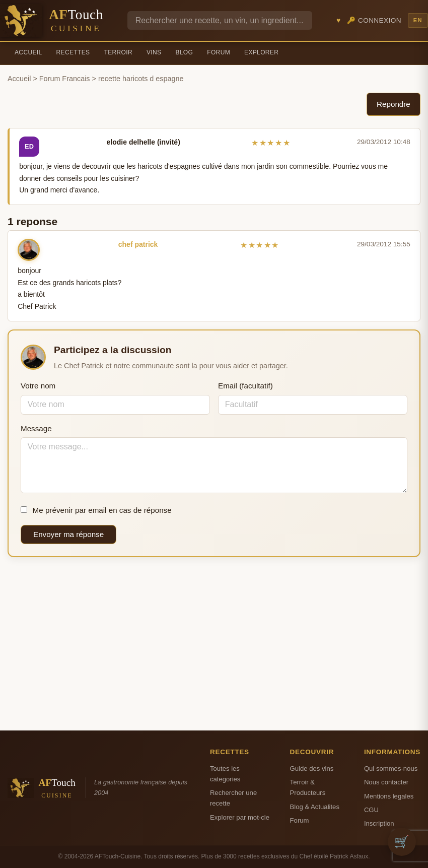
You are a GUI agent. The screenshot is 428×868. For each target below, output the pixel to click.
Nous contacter (386, 782)
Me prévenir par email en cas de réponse (96, 510)
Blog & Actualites (315, 807)
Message (36, 428)
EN (418, 20)
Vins (154, 52)
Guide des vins (312, 769)
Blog (184, 52)
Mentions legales (389, 796)
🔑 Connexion (374, 20)
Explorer (261, 52)
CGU (371, 810)
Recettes (73, 52)
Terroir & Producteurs (308, 787)
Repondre (394, 104)
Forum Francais (65, 79)
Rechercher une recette (233, 798)
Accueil (28, 52)
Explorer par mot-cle (240, 817)
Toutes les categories (225, 774)
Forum (219, 52)
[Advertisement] (214, 644)
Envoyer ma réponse (68, 534)
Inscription (379, 823)
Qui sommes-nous (391, 769)
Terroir (118, 52)
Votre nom (38, 386)
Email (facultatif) (245, 386)
